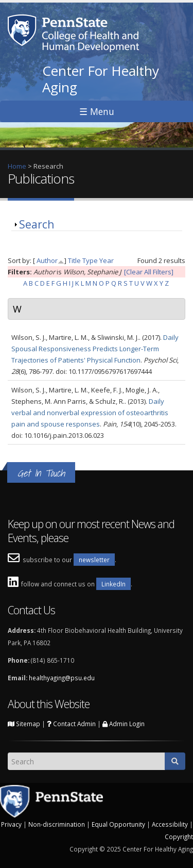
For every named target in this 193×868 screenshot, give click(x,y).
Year (107, 260)
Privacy (11, 824)
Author (47, 260)
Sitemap (24, 724)
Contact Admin (71, 724)
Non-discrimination (57, 824)
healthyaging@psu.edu (62, 678)
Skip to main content (32, 6)
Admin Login (124, 724)
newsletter (94, 560)
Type (90, 260)
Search (37, 224)
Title (74, 260)
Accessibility (170, 824)
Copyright (179, 837)
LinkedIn (113, 584)
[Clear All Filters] (149, 272)
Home (17, 166)
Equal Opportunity (118, 824)
